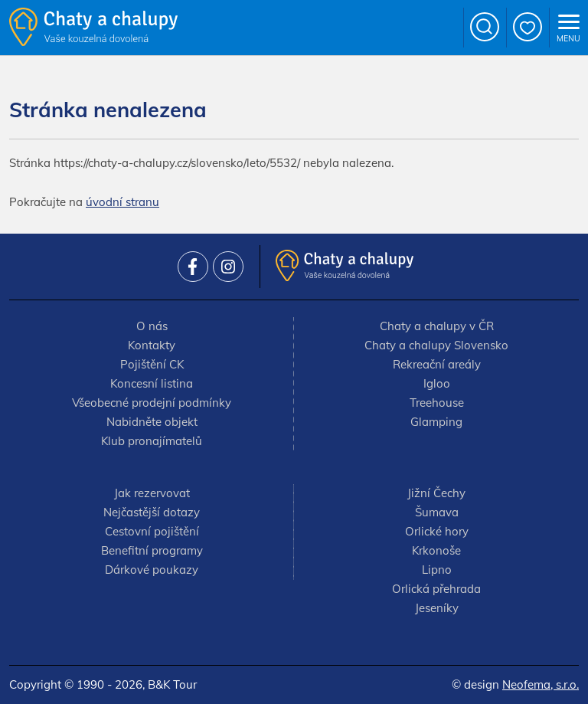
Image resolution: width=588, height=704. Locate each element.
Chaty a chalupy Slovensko (436, 345)
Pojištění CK (152, 364)
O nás (152, 326)
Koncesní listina (152, 383)
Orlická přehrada (436, 589)
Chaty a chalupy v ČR (437, 326)
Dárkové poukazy (152, 570)
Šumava (437, 512)
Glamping (436, 422)
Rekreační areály (437, 364)
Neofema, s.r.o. (541, 684)
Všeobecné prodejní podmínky (152, 403)
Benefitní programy (152, 550)
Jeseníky (437, 608)
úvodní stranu (122, 202)
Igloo (437, 383)
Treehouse (437, 403)
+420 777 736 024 (443, 28)
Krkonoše (436, 550)
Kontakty (152, 345)
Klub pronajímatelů (152, 441)
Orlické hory (437, 531)
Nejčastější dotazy (152, 512)
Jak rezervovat (152, 493)
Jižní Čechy (436, 493)
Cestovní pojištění (152, 531)
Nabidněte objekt (152, 422)
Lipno (437, 570)
